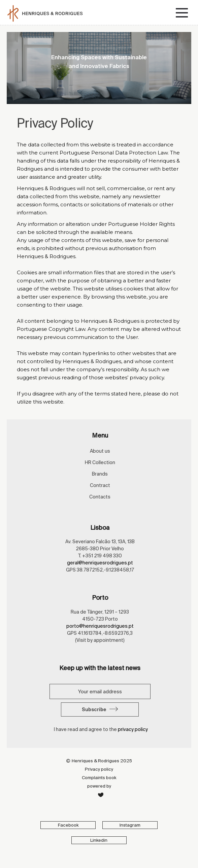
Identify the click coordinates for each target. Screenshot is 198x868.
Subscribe (100, 709)
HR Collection (100, 462)
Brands (100, 474)
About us (100, 451)
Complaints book (99, 778)
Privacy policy (99, 769)
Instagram (130, 825)
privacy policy (133, 729)
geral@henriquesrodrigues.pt (100, 563)
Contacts (100, 497)
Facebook (68, 825)
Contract (100, 485)
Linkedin (99, 840)
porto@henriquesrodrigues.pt (100, 626)
